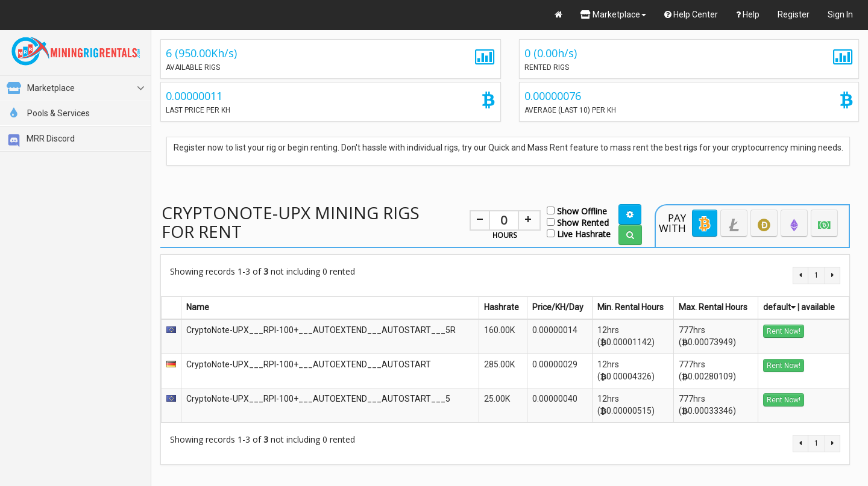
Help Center (691, 14)
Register (794, 14)
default (779, 307)
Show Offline (577, 210)
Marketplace (613, 14)
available (818, 307)
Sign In (840, 14)
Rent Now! (784, 331)
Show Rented (578, 222)
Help (748, 14)
